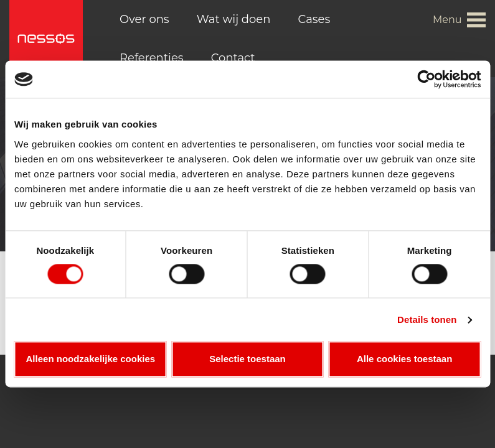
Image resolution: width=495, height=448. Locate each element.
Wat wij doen (234, 19)
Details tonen (427, 320)
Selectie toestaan (247, 359)
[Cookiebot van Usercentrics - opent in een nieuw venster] (426, 79)
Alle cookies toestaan (404, 359)
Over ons (144, 19)
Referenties (152, 58)
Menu (447, 20)
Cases (314, 19)
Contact (233, 58)
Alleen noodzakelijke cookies (91, 359)
